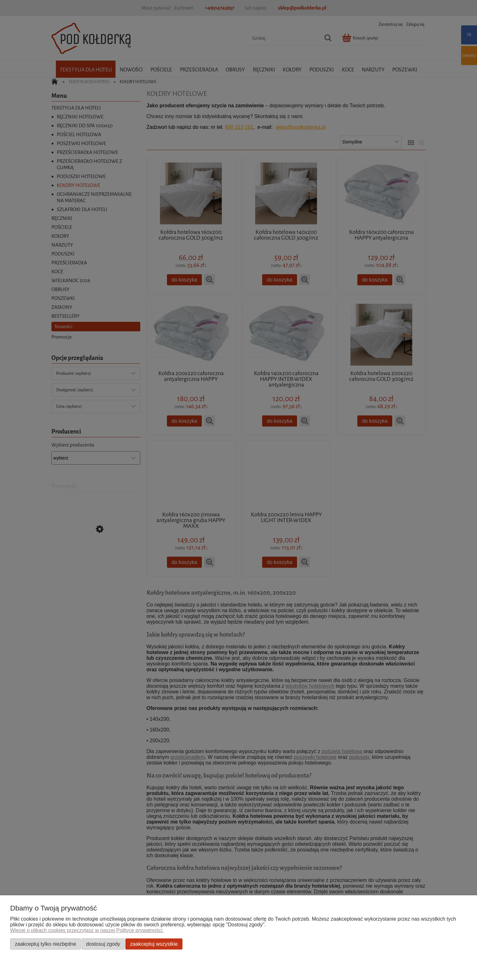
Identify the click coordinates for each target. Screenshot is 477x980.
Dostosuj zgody (103, 944)
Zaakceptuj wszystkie (154, 944)
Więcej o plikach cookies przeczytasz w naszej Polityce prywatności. (87, 930)
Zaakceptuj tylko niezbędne (46, 944)
